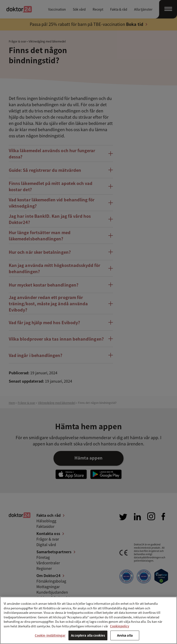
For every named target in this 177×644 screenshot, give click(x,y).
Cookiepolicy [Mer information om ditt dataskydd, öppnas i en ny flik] (119, 626)
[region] (88, 620)
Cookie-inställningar (50, 635)
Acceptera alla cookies (88, 635)
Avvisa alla (125, 635)
